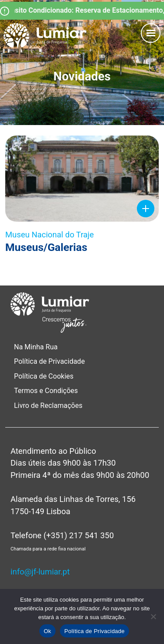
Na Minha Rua (36, 347)
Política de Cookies (44, 376)
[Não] (153, 616)
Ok (47, 631)
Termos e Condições (47, 391)
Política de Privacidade (49, 361)
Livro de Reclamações (48, 406)
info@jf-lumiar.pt (40, 572)
